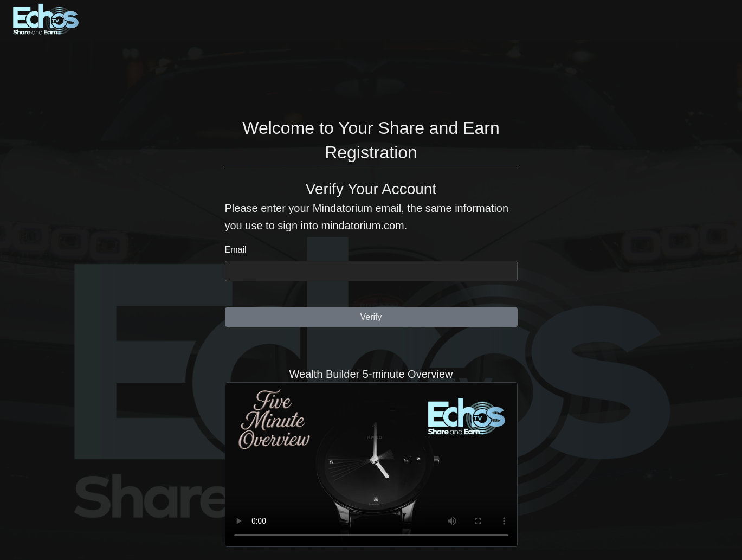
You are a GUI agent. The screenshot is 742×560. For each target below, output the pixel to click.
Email (236, 250)
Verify (371, 317)
